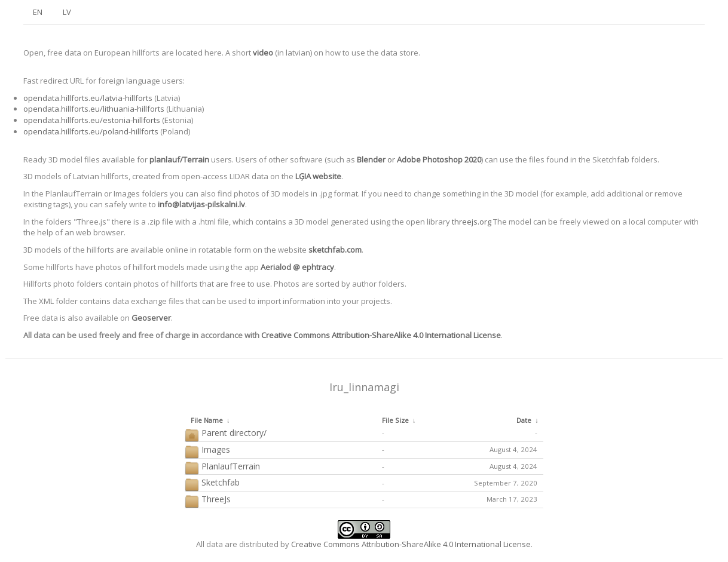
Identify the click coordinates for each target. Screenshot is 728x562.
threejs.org (472, 222)
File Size (395, 420)
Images (207, 450)
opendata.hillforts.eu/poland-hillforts (91, 131)
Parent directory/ (226, 433)
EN (38, 12)
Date (524, 420)
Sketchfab (212, 483)
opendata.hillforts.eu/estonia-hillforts (92, 120)
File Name (207, 420)
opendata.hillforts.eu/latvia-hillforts (88, 98)
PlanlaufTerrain (222, 467)
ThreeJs (208, 500)
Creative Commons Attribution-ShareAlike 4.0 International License (381, 335)
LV (67, 12)
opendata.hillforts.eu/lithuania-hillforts (94, 109)
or (419, 159)
